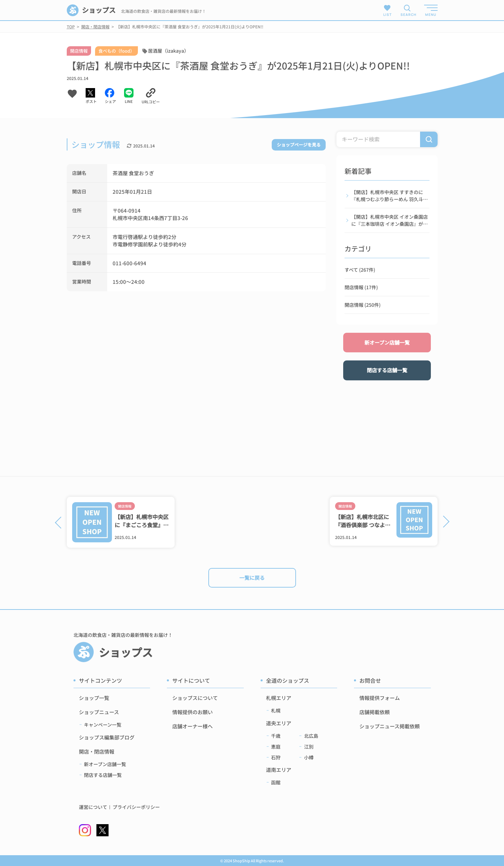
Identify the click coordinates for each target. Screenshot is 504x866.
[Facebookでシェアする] (110, 96)
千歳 (276, 736)
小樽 (309, 757)
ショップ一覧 (94, 698)
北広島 (311, 736)
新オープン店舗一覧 (387, 342)
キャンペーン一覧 (103, 725)
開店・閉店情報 (97, 751)
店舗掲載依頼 (375, 712)
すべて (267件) (360, 270)
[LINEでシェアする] (129, 96)
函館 (276, 782)
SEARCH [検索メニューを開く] (407, 15)
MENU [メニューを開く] (431, 15)
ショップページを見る (299, 145)
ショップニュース (99, 712)
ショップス (91, 10)
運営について (93, 807)
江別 (309, 747)
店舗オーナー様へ (192, 726)
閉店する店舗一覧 (387, 370)
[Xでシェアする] (91, 96)
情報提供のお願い (192, 712)
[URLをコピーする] (151, 96)
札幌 (276, 710)
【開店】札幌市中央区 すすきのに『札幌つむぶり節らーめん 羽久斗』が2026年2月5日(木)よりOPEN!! (390, 196)
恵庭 (276, 747)
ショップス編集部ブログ (107, 737)
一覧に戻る (252, 578)
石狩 (276, 757)
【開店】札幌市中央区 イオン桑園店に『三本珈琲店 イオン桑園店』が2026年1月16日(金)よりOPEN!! (390, 220)
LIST (388, 10)
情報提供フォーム (380, 698)
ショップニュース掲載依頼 (390, 726)
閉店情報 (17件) (361, 287)
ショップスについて (195, 698)
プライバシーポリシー (136, 807)
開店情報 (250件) (363, 305)
